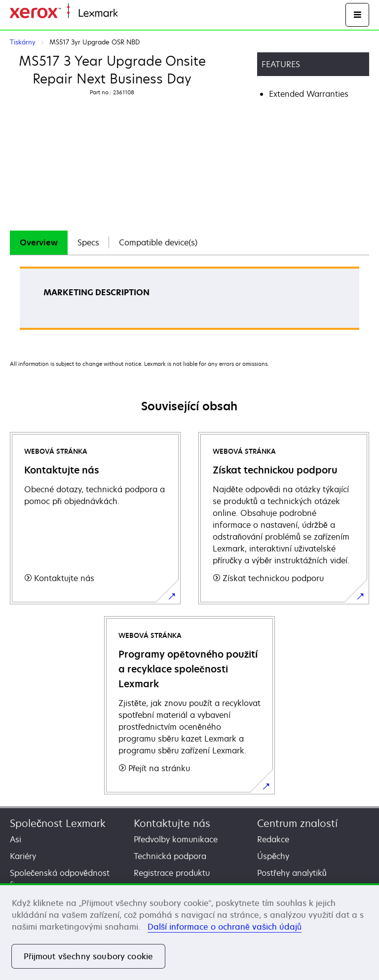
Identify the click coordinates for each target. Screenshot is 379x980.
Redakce (273, 839)
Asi (16, 839)
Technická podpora (170, 856)
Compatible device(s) (158, 242)
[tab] (39, 243)
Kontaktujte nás (172, 823)
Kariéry (23, 856)
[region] (189, 932)
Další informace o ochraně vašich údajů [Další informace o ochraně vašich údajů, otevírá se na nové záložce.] (225, 927)
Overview (39, 242)
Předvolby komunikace (176, 839)
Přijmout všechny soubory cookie (88, 956)
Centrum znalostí (297, 823)
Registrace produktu (172, 873)
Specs (88, 242)
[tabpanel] (189, 301)
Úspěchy (273, 856)
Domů (127, 14)
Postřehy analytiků (292, 873)
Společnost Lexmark (58, 823)
